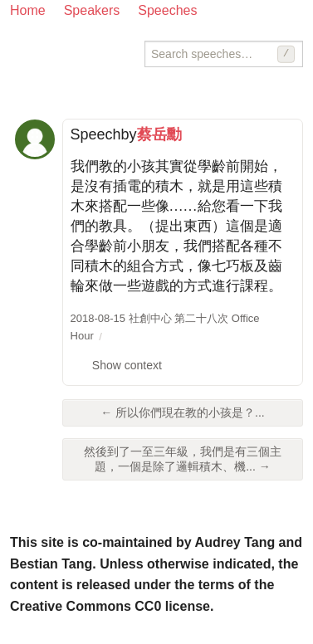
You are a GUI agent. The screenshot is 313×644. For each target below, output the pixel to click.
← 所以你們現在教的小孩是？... (183, 412)
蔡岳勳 (159, 134)
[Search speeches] (224, 54)
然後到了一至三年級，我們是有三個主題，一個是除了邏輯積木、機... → (183, 459)
